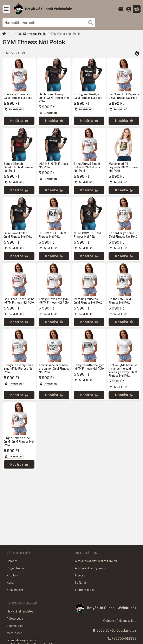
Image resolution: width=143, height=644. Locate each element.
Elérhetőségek (85, 590)
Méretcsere (14, 633)
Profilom (12, 575)
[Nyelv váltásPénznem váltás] (121, 9)
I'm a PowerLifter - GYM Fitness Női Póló (18, 235)
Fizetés (80, 575)
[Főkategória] (4, 34)
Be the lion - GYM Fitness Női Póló (120, 301)
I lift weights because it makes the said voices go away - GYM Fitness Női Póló (123, 370)
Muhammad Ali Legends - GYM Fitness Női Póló (124, 167)
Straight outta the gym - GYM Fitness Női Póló (89, 367)
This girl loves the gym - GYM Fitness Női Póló (54, 301)
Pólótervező (15, 619)
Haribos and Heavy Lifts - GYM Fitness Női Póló (54, 98)
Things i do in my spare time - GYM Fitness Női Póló (19, 369)
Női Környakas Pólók (32, 34)
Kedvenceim (15, 590)
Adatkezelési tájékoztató (92, 568)
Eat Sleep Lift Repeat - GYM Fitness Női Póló (124, 96)
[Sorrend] (137, 53)
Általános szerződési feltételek (96, 561)
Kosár (11, 583)
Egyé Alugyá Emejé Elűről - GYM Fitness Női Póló (87, 167)
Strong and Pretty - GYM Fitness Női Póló (88, 96)
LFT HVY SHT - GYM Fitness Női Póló (52, 235)
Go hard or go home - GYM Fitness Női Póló (123, 235)
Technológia (15, 626)
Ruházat (12, 34)
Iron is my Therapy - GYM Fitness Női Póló (18, 96)
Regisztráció (15, 568)
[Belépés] (129, 9)
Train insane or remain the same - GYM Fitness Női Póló (54, 369)
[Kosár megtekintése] (137, 9)
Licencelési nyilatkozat (22, 640)
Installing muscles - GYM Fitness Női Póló (88, 301)
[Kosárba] (19, 121)
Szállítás (81, 583)
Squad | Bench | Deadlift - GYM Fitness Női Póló (19, 167)
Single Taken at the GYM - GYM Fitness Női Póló (19, 442)
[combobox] (49, 23)
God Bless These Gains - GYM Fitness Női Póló (19, 301)
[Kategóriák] (6, 9)
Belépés (12, 561)
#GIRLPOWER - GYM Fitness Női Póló (87, 235)
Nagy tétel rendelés (20, 611)
